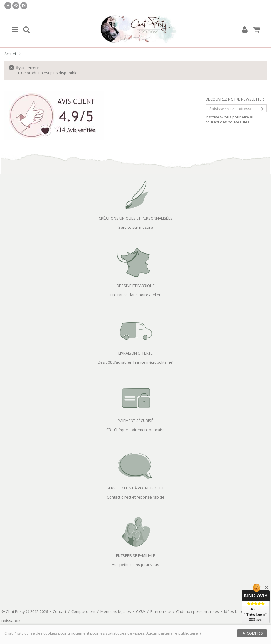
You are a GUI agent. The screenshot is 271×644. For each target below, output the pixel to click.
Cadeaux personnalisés (198, 611)
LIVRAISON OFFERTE (135, 353)
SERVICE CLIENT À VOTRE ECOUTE (135, 488)
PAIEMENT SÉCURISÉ (135, 421)
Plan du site (161, 611)
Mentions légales (116, 611)
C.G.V (141, 611)
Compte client (83, 611)
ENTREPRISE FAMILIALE (135, 555)
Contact (60, 611)
